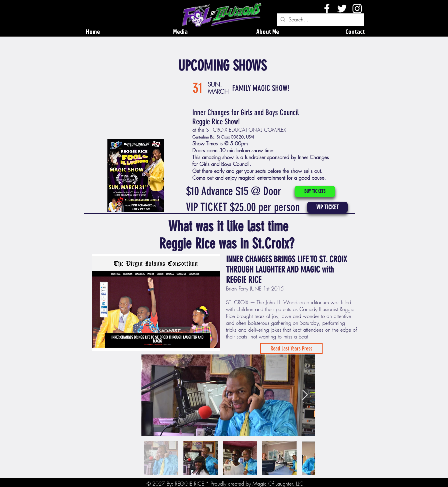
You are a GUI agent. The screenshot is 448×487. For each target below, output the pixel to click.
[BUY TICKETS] (315, 191)
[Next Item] (305, 395)
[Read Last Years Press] (291, 348)
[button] (327, 207)
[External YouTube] (137, 107)
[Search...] (320, 20)
